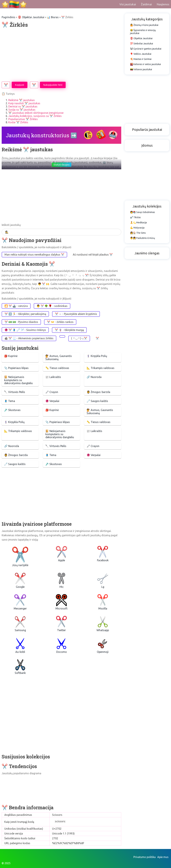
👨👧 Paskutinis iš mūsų (143, 238)
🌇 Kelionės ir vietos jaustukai (145, 64)
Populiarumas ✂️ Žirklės (23, 119)
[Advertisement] (61, 55)
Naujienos (163, 4)
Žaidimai (146, 4)
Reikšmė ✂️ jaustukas (22, 100)
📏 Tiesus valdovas (57, 368)
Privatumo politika (145, 857)
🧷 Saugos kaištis (97, 401)
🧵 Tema (10, 401)
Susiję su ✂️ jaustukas (22, 110)
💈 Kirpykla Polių (97, 356)
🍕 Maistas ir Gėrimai (141, 59)
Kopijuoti (20, 85)
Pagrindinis (8, 17)
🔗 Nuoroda (94, 377)
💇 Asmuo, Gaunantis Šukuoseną (59, 358)
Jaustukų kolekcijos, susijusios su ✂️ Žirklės (35, 116)
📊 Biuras (53, 17)
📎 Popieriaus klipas (16, 368)
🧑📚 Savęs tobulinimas (143, 212)
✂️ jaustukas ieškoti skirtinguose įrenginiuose (36, 113)
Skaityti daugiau (62, 165)
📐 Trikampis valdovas (101, 368)
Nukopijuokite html (53, 85)
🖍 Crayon (52, 392)
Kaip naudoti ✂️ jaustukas (24, 103)
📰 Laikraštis (53, 377)
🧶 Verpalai (52, 401)
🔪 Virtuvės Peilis (15, 392)
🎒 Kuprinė (11, 356)
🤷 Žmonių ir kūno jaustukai (144, 25)
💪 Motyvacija (137, 228)
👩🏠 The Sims (138, 233)
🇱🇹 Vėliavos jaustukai (141, 69)
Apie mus (163, 857)
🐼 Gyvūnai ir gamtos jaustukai (146, 49)
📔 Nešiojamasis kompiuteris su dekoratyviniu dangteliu (18, 380)
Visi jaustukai (128, 4)
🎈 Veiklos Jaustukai (141, 54)
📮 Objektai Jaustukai (31, 17)
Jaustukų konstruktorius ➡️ (41, 135)
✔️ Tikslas (135, 217)
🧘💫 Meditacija (138, 223)
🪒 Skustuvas (12, 410)
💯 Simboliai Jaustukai (142, 44)
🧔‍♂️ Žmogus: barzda (98, 392)
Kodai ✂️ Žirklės (18, 122)
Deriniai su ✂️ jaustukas (23, 106)
